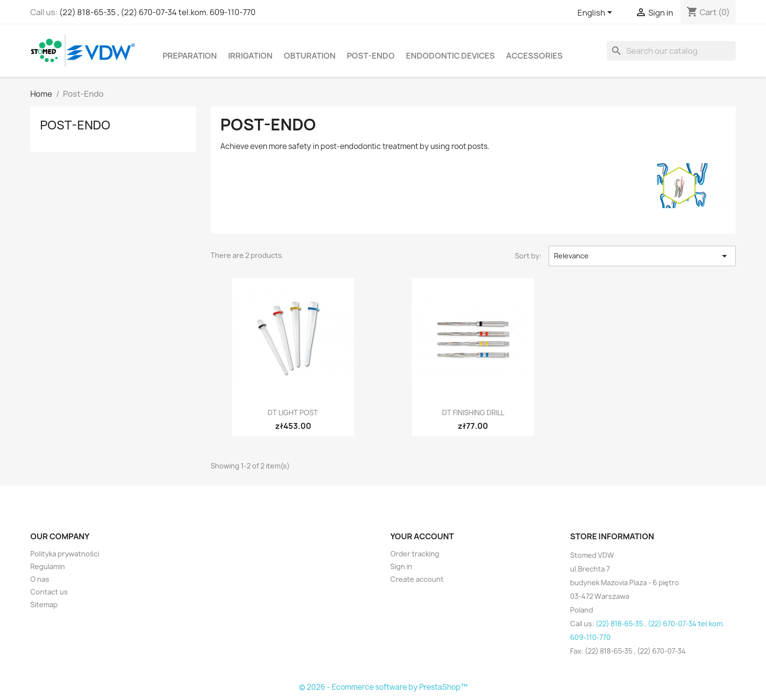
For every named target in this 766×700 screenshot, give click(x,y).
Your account (422, 536)
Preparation (190, 56)
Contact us (49, 592)
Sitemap (44, 605)
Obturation (310, 56)
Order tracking (415, 554)
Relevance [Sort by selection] (642, 256)
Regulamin (48, 566)
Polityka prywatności (65, 554)
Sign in (401, 566)
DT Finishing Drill (473, 413)
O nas (40, 579)
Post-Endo (371, 56)
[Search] (671, 51)
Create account (417, 579)
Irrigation (250, 56)
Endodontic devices (450, 56)
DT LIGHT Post (293, 413)
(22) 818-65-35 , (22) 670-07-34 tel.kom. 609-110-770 (157, 12)
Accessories (534, 56)
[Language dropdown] (596, 13)
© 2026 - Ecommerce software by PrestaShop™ (383, 687)
